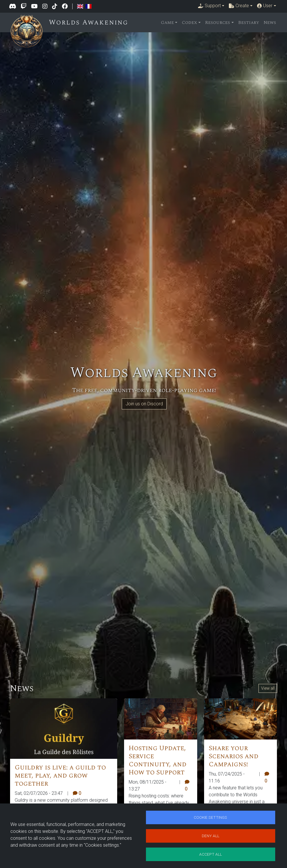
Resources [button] (218, 22)
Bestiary (249, 22)
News (270, 22)
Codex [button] (190, 22)
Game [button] (167, 22)
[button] (211, 6)
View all (268, 688)
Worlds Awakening (90, 22)
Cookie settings (210, 816)
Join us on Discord (144, 404)
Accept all (211, 854)
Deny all (211, 835)
